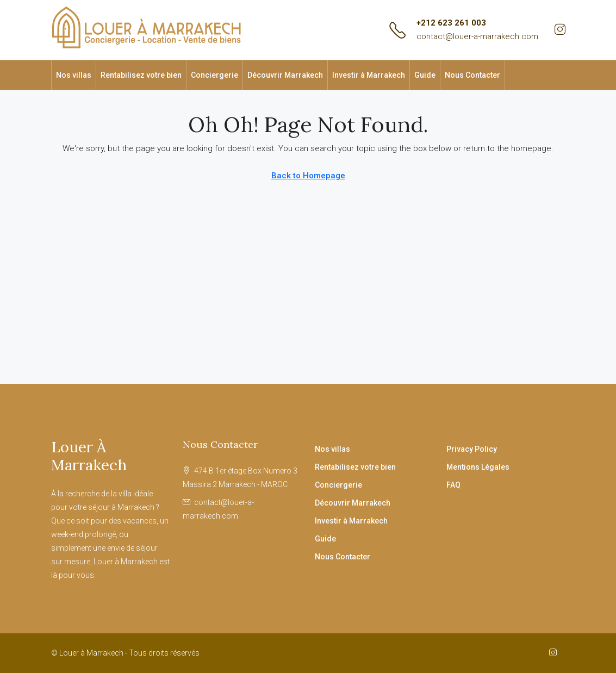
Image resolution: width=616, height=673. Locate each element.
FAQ (453, 485)
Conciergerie (214, 75)
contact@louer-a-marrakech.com (477, 36)
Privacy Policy (472, 449)
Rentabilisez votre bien (141, 75)
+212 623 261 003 (451, 23)
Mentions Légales (478, 467)
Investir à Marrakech (369, 75)
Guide (425, 75)
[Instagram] (555, 653)
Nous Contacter (472, 75)
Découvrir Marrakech (285, 75)
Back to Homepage (308, 176)
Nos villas (74, 75)
